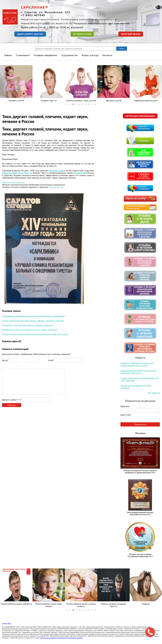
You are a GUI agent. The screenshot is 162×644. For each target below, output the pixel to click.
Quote (20, 366)
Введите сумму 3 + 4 (12, 400)
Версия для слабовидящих (140, 116)
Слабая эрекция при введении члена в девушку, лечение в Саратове (33, 321)
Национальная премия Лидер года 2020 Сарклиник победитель (139, 372)
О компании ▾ (23, 55)
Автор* (5, 360)
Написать (12, 405)
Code (24, 366)
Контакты (107, 55)
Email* (51, 360)
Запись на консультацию (13, 182)
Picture (31, 366)
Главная (8, 55)
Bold (4, 366)
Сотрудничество (69, 55)
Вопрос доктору (90, 55)
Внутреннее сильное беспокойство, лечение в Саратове (27, 325)
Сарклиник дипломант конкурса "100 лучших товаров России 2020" (137, 364)
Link (27, 366)
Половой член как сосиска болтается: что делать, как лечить (30, 330)
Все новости (154, 393)
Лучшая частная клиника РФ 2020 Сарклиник (136, 387)
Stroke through (14, 366)
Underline (11, 366)
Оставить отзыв (82, 34)
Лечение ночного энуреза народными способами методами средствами (35, 334)
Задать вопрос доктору (30, 34)
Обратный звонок (131, 34)
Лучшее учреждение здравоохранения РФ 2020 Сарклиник (140, 379)
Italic (7, 366)
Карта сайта (7, 623)
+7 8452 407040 (33, 15)
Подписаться (140, 424)
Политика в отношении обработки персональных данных (61, 638)
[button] (67, 104)
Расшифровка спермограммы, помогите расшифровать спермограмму (34, 316)
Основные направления (45, 55)
